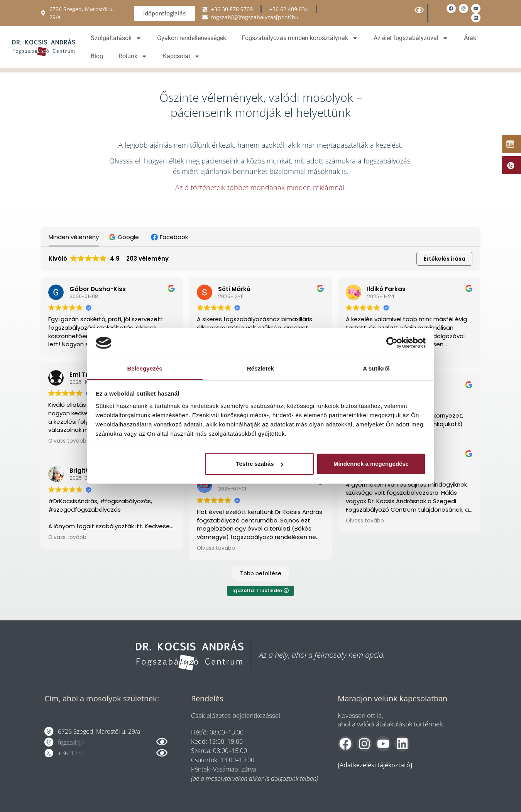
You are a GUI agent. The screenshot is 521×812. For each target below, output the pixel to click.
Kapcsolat (182, 56)
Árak (470, 38)
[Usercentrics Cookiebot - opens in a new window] (392, 343)
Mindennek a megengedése (371, 464)
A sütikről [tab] (376, 368)
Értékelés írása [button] (445, 259)
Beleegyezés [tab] (145, 368)
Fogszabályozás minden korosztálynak (300, 38)
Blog (97, 56)
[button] (125, 237)
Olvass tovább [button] (67, 441)
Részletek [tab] (260, 368)
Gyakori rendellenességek (192, 38)
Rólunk (133, 56)
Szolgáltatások (116, 38)
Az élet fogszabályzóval (411, 38)
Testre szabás (259, 464)
